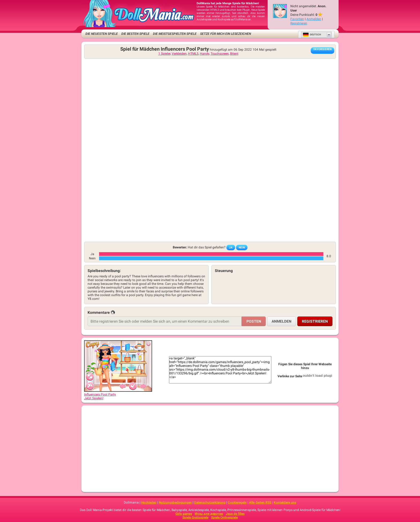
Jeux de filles (235, 514)
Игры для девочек (209, 514)
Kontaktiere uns (285, 502)
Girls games (184, 514)
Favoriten (297, 19)
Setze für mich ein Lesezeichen (226, 34)
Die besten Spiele (135, 34)
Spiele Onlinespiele (224, 517)
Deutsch (312, 35)
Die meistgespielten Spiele (175, 34)
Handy (205, 54)
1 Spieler (164, 54)
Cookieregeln (237, 502)
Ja (231, 247)
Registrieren (299, 23)
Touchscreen (220, 54)
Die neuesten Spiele (102, 34)
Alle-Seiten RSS (260, 502)
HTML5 (193, 54)
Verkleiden (179, 54)
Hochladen (149, 502)
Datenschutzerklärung (210, 502)
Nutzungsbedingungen (175, 502)
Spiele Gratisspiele (195, 517)
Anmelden (314, 19)
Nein (242, 247)
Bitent (234, 54)
